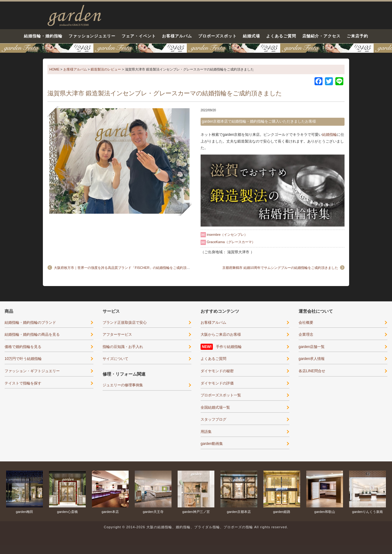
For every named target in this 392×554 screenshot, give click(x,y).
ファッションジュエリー (92, 36)
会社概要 (306, 323)
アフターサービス (117, 334)
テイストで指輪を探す (23, 383)
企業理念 (306, 334)
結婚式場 (251, 36)
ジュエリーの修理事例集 (123, 385)
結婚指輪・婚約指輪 (43, 36)
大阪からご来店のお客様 (221, 334)
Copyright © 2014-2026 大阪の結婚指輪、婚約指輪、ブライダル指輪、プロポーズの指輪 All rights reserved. (196, 527)
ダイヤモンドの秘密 (217, 371)
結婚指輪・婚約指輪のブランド (30, 323)
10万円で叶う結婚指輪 (23, 359)
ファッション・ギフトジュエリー (32, 371)
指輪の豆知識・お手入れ (123, 347)
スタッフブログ (213, 419)
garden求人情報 (312, 359)
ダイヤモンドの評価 (217, 383)
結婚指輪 (330, 135)
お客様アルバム (177, 36)
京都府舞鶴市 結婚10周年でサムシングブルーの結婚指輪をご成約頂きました (280, 268)
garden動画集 (212, 444)
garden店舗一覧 (312, 347)
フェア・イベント (139, 36)
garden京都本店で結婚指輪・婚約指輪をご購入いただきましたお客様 (259, 121)
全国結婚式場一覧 (215, 407)
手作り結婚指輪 (229, 347)
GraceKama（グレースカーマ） (231, 242)
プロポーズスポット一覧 (221, 395)
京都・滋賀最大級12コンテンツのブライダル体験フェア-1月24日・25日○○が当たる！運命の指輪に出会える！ (196, 48)
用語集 (206, 432)
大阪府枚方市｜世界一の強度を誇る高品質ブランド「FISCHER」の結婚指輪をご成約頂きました (127, 268)
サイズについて (115, 359)
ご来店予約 (357, 36)
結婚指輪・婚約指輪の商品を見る (32, 334)
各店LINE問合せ (312, 371)
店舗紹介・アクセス (322, 36)
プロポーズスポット (217, 36)
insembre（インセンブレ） (227, 235)
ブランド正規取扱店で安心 (125, 323)
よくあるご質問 (281, 36)
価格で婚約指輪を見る (23, 347)
